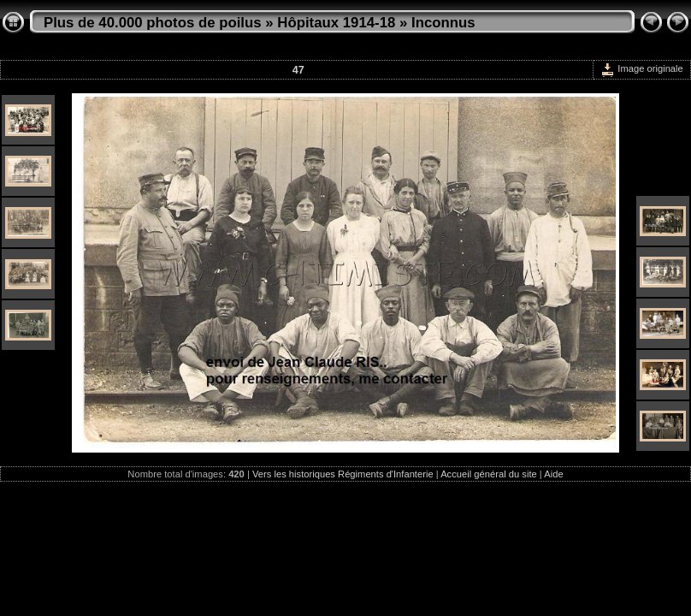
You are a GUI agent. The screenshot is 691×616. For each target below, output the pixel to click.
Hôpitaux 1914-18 (336, 23)
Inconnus (443, 23)
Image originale (642, 68)
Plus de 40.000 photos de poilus (153, 23)
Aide (553, 474)
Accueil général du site (489, 474)
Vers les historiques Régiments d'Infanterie (343, 474)
